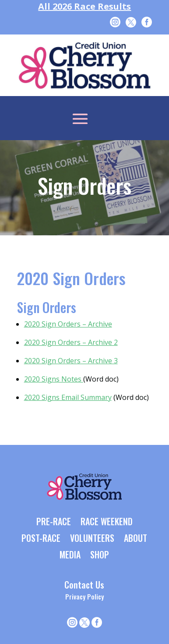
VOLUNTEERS (92, 539)
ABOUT (136, 539)
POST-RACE (41, 539)
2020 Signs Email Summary (68, 397)
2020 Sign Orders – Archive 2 (71, 342)
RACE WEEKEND (107, 522)
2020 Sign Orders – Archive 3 (71, 361)
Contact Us (84, 585)
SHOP (100, 555)
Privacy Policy (84, 596)
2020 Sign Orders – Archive (68, 324)
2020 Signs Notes (54, 379)
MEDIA (70, 555)
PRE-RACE (54, 522)
